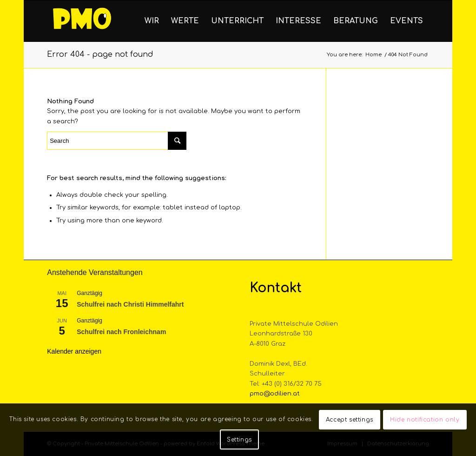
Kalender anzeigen (74, 351)
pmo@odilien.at (275, 394)
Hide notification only (425, 420)
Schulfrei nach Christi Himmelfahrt (130, 304)
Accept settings (350, 420)
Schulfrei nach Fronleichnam (121, 332)
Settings (239, 440)
